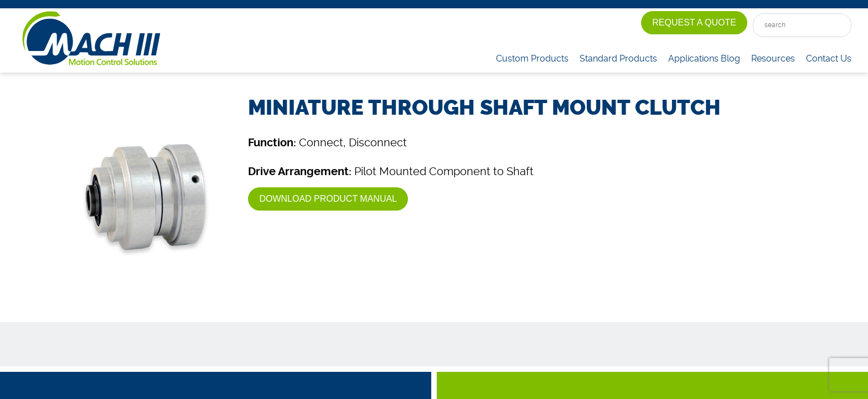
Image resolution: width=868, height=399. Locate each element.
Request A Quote (694, 22)
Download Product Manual (328, 199)
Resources (773, 58)
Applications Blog (704, 58)
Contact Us (829, 58)
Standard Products (618, 58)
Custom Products (532, 58)
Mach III (91, 39)
